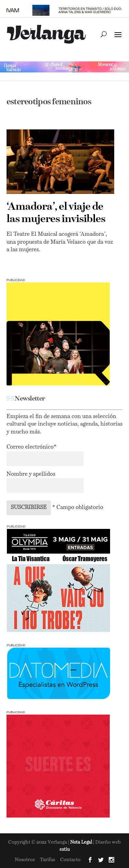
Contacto (70, 860)
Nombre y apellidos (31, 474)
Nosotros (25, 860)
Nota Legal (82, 842)
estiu (65, 850)
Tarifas (47, 860)
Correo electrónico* (31, 447)
